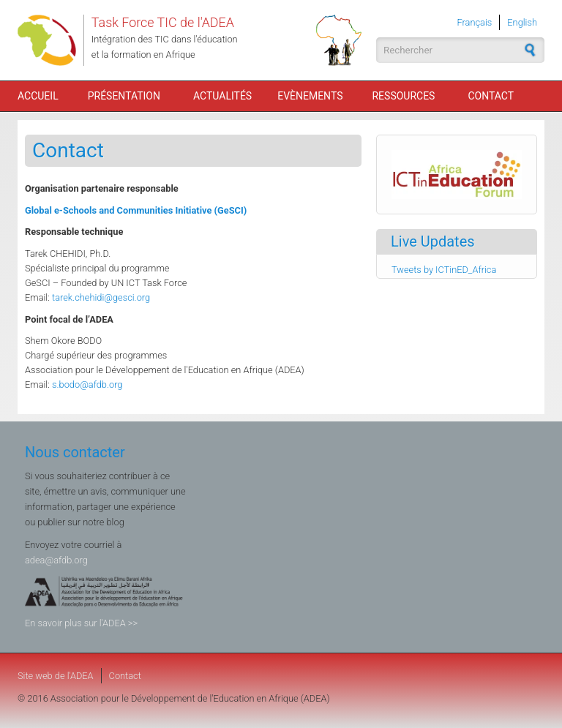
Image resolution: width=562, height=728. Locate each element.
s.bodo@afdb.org (87, 384)
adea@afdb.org (56, 560)
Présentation (124, 96)
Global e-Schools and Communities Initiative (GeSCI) (136, 210)
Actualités (222, 96)
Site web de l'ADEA (56, 676)
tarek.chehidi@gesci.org (101, 297)
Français (475, 22)
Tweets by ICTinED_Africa (444, 270)
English (522, 22)
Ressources (403, 96)
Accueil (38, 96)
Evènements (310, 96)
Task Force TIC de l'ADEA (163, 22)
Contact (491, 96)
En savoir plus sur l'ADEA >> (81, 623)
